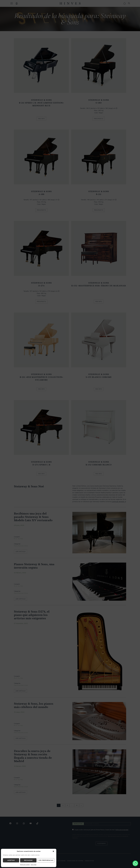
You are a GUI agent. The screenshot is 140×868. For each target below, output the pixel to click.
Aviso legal (33, 865)
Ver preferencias (46, 860)
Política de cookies (25, 865)
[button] (53, 851)
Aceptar (11, 860)
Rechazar (28, 860)
